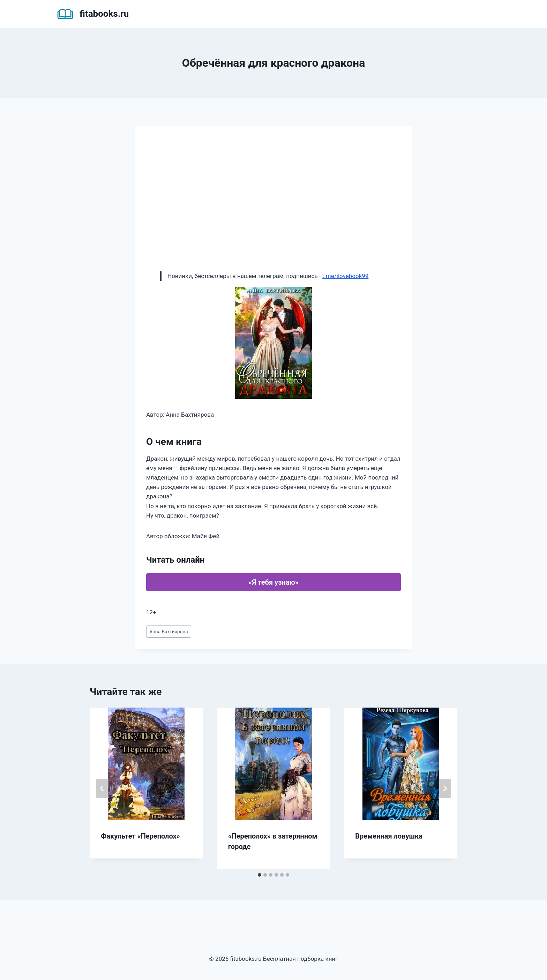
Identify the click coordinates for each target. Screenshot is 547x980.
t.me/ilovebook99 (346, 276)
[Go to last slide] (102, 788)
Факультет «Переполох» (140, 836)
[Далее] (445, 788)
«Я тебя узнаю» (273, 582)
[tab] (260, 875)
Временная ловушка (389, 836)
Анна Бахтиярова (168, 631)
